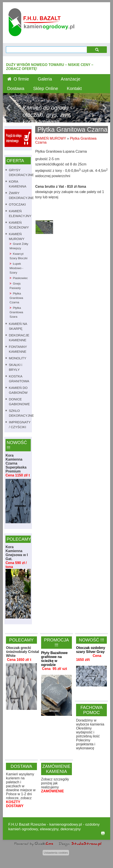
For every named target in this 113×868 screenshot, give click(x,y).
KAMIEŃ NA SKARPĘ (18, 326)
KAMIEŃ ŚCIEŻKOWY (19, 225)
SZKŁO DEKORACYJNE (21, 413)
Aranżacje (70, 79)
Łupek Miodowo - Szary (16, 268)
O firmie (21, 79)
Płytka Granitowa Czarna (16, 298)
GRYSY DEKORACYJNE (21, 172)
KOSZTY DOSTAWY (15, 804)
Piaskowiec (20, 278)
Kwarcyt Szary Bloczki (18, 256)
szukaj (97, 50)
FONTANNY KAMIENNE (18, 349)
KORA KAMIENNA (17, 184)
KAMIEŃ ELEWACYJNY (20, 213)
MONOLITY (17, 358)
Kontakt (74, 88)
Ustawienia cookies (56, 853)
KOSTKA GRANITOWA (19, 379)
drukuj (103, 833)
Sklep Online (46, 88)
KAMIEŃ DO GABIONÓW (18, 390)
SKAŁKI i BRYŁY (15, 367)
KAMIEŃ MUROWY (17, 236)
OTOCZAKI (17, 204)
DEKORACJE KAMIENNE (19, 338)
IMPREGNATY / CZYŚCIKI (20, 425)
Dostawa (16, 88)
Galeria (45, 79)
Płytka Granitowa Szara (16, 312)
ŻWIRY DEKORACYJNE (21, 195)
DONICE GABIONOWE (19, 402)
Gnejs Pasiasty (15, 286)
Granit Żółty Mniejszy (19, 246)
